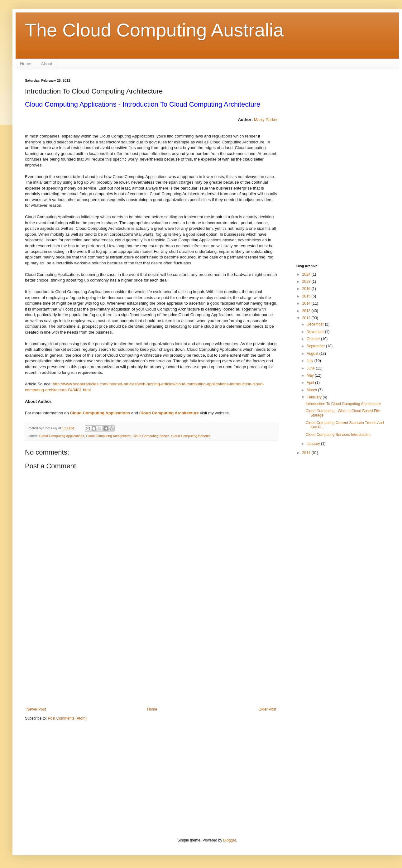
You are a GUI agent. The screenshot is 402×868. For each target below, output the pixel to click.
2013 (307, 311)
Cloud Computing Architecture (169, 413)
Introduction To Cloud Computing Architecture (343, 404)
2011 (307, 453)
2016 (307, 289)
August (313, 354)
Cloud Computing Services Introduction (338, 435)
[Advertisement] (151, 656)
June (311, 368)
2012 (307, 318)
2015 (307, 296)
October (314, 339)
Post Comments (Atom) (67, 718)
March (312, 390)
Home (26, 64)
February (315, 397)
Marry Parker (266, 120)
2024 (307, 274)
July (311, 361)
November (316, 332)
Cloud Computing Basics (151, 436)
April (311, 383)
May (311, 375)
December (316, 324)
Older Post (267, 709)
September (316, 346)
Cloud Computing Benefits (191, 436)
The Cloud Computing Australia (154, 30)
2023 (307, 282)
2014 (307, 303)
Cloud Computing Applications (100, 413)
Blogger (230, 840)
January (314, 444)
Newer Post (36, 709)
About (47, 64)
